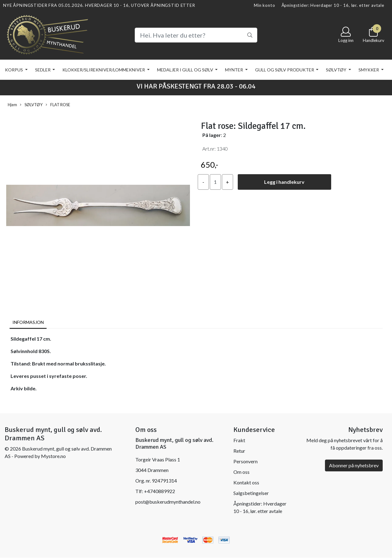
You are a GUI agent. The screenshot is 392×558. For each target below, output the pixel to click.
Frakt (239, 440)
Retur (239, 451)
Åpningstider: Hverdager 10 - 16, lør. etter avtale (333, 5)
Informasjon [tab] (28, 322)
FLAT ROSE (58, 105)
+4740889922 (160, 491)
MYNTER (234, 70)
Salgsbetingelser (251, 493)
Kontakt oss (246, 482)
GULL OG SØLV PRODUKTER (285, 70)
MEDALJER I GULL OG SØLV (186, 70)
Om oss (241, 472)
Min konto (265, 5)
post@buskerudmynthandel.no (168, 502)
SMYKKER (369, 70)
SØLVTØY (337, 70)
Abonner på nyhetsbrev (354, 465)
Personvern (246, 461)
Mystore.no (53, 456)
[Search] (196, 35)
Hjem (12, 105)
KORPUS (14, 70)
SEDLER (43, 70)
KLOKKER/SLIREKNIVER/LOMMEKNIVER (104, 70)
